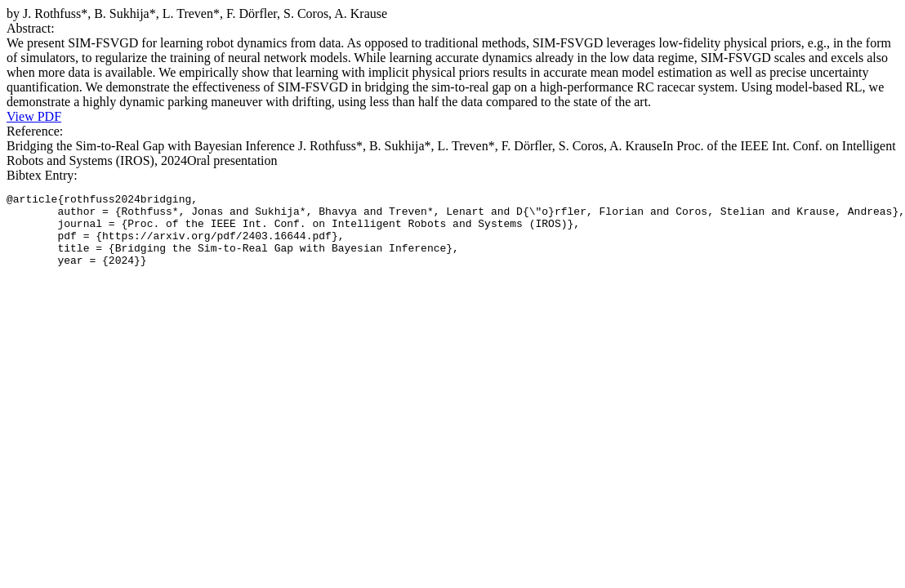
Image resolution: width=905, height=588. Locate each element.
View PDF (34, 116)
